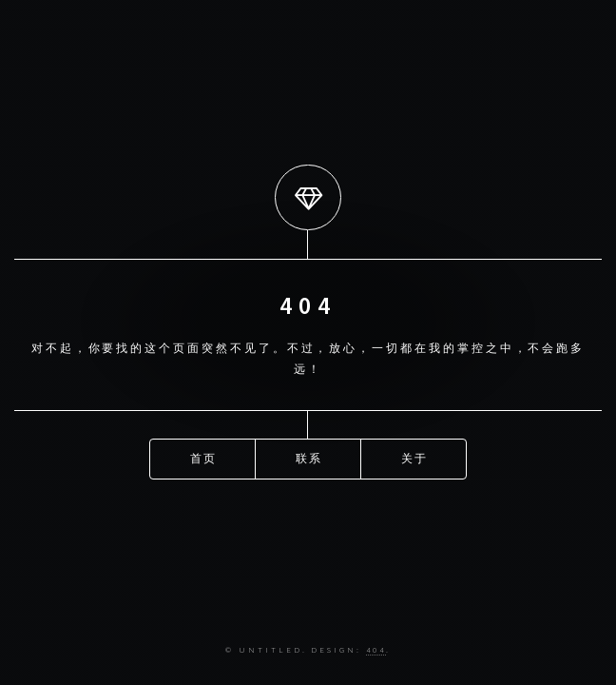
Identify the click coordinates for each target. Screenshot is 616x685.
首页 (204, 458)
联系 (310, 458)
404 (376, 649)
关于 (415, 458)
